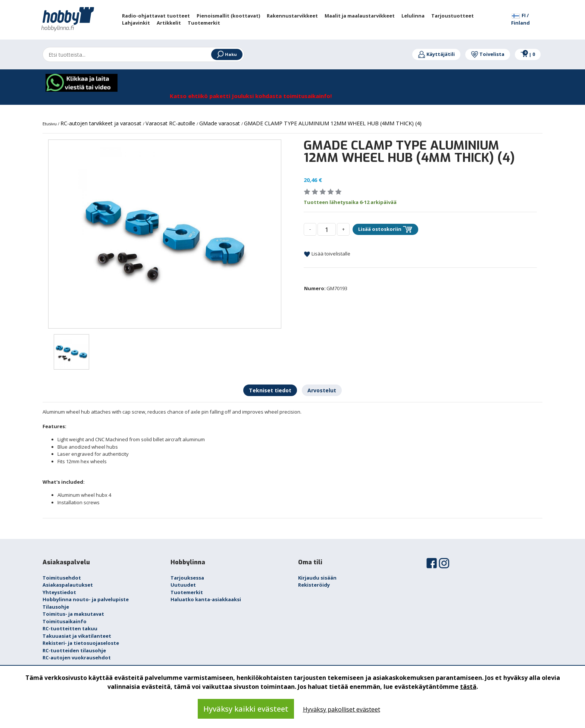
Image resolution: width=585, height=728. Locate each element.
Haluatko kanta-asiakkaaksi (206, 599)
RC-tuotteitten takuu (70, 628)
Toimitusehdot (62, 578)
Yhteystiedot (59, 592)
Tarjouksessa (187, 578)
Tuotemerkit (187, 592)
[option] (165, 234)
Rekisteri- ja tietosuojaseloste (81, 643)
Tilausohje (56, 607)
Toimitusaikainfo (65, 621)
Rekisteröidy (314, 585)
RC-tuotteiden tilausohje (74, 650)
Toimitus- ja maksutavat (73, 614)
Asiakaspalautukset (68, 585)
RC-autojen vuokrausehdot (77, 658)
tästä (468, 687)
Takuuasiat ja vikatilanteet (77, 636)
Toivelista (488, 54)
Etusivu (50, 124)
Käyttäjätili (436, 54)
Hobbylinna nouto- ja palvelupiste (86, 599)
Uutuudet (183, 585)
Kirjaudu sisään (317, 578)
